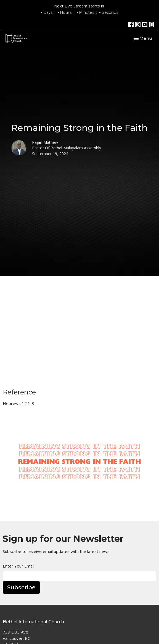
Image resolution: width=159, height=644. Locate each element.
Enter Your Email (18, 566)
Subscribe (21, 587)
